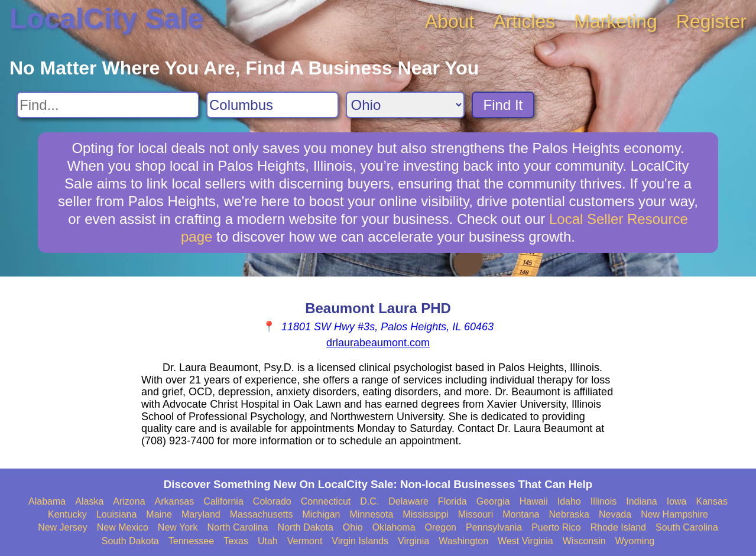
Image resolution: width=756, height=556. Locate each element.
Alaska (89, 501)
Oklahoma (394, 527)
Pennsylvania (494, 527)
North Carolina (237, 527)
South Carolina (687, 527)
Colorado (272, 501)
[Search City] (272, 105)
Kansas (712, 501)
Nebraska (569, 514)
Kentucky (67, 514)
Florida (452, 501)
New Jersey (63, 527)
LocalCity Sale (106, 19)
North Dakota (306, 527)
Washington (463, 541)
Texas (236, 541)
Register (711, 21)
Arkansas (175, 501)
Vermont (305, 541)
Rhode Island (618, 527)
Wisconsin (584, 541)
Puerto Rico (556, 527)
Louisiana (117, 514)
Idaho (569, 501)
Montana (521, 514)
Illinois (603, 501)
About (450, 21)
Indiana (642, 501)
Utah (268, 541)
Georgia (493, 501)
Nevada (615, 514)
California (223, 501)
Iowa (677, 501)
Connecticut (326, 501)
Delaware (408, 501)
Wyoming (635, 541)
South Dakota (130, 541)
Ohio (353, 527)
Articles (524, 21)
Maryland (201, 514)
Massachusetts (262, 514)
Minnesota (372, 514)
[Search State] (405, 105)
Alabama (47, 501)
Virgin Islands (360, 541)
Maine (159, 514)
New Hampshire (674, 514)
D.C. (369, 501)
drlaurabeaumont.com (378, 343)
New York (178, 527)
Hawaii (534, 501)
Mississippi (425, 514)
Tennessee (191, 541)
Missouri (476, 514)
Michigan (321, 514)
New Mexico (123, 527)
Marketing (616, 21)
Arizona (129, 501)
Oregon (441, 527)
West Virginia (525, 541)
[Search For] (108, 105)
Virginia (413, 541)
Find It (503, 105)
